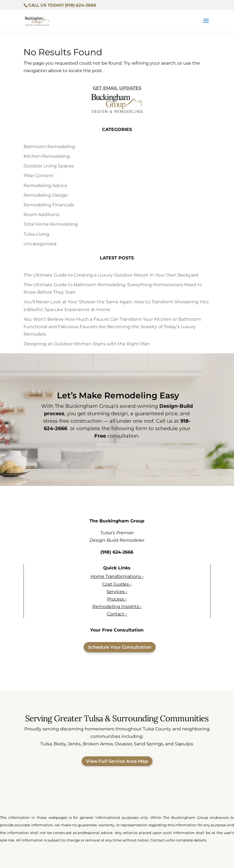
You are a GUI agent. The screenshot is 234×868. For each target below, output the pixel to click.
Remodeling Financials (49, 205)
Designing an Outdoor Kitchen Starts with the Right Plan (87, 344)
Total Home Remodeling (51, 224)
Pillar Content (39, 176)
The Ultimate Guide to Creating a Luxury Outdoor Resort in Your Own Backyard (111, 275)
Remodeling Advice (45, 186)
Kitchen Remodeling (47, 156)
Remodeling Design (46, 195)
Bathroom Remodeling (49, 147)
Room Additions (41, 215)
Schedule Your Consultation (120, 647)
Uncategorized (40, 244)
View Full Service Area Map (117, 761)
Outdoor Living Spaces (49, 166)
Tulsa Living (36, 234)
